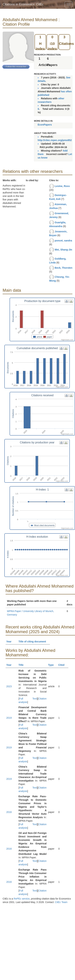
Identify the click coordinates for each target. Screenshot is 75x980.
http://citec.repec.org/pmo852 (55, 140)
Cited (63, 665)
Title (22, 665)
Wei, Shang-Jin (63, 250)
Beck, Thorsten (64, 268)
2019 (9, 718)
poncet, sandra (63, 241)
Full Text (28, 699)
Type (52, 665)
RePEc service (22, 899)
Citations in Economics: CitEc (23, 4)
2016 (9, 812)
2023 (9, 686)
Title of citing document (34, 642)
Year (10, 642)
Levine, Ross (62, 186)
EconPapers (45, 125)
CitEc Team (61, 902)
